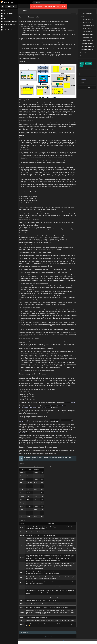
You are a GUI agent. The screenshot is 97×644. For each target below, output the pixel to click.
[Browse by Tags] (63, 2)
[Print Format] (89, 87)
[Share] (86, 87)
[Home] (3, 6)
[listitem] (87, 13)
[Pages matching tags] (81, 66)
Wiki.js (63, 643)
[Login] (95, 2)
